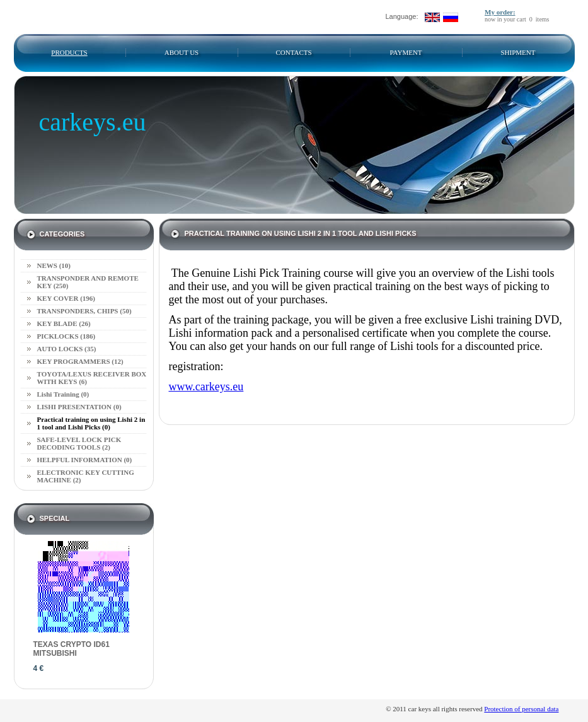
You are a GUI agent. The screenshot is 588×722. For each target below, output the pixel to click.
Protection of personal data (521, 709)
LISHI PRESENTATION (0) (79, 407)
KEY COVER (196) (66, 298)
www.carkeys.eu (206, 387)
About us (182, 52)
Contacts (293, 52)
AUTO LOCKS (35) (67, 349)
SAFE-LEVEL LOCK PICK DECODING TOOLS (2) (79, 443)
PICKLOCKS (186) (66, 336)
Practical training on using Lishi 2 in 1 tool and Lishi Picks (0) (91, 423)
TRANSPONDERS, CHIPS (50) (84, 311)
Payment (406, 52)
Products (69, 52)
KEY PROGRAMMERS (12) (80, 361)
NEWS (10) (54, 265)
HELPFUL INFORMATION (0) (85, 460)
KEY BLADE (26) (64, 323)
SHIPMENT (518, 52)
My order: (500, 12)
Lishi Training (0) (63, 394)
